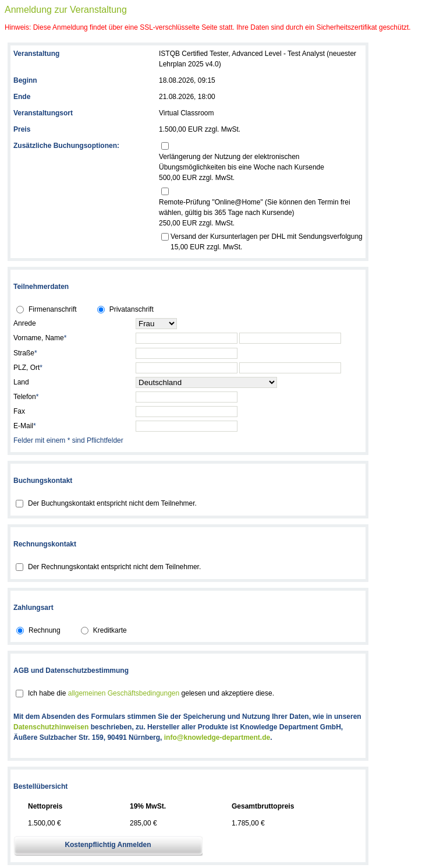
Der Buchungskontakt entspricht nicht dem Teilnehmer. (112, 503)
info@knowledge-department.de (217, 738)
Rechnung (45, 630)
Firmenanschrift (53, 309)
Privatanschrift (132, 309)
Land (21, 382)
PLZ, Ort (28, 368)
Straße (25, 353)
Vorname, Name (40, 338)
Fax (19, 411)
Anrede (25, 323)
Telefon (26, 397)
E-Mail (25, 426)
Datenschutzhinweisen (51, 727)
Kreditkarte (110, 630)
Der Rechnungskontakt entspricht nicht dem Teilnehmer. (114, 567)
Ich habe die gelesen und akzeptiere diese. (151, 693)
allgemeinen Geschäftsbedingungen (124, 693)
